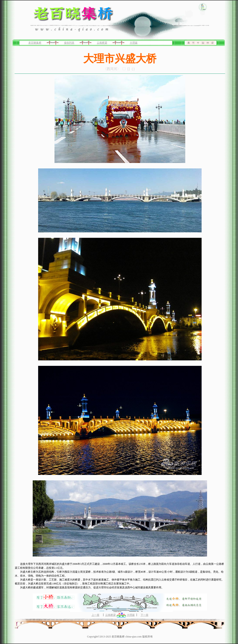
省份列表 (69, 43)
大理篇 (134, 43)
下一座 (144, 615)
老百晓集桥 (35, 43)
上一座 (95, 615)
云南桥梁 (102, 43)
